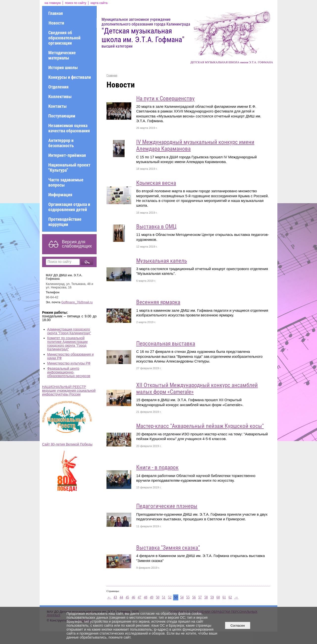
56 (194, 597)
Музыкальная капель (162, 261)
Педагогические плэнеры (167, 506)
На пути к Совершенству (165, 98)
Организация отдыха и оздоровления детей (69, 207)
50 (158, 597)
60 (218, 597)
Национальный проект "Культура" (69, 168)
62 (230, 597)
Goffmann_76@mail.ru (77, 302)
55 (188, 597)
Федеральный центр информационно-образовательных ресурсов (69, 372)
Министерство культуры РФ (69, 363)
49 (152, 597)
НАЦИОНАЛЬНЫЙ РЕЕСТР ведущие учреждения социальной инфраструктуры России (69, 391)
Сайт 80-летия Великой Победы (67, 444)
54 (182, 597)
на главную (53, 3)
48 (146, 597)
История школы (63, 68)
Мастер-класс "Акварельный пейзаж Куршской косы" (200, 426)
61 (224, 597)
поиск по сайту (76, 3)
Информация (60, 195)
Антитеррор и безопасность (61, 143)
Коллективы (60, 97)
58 (206, 597)
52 (170, 597)
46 (133, 597)
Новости (56, 23)
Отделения (58, 87)
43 (115, 597)
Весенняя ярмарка (158, 302)
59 (212, 597)
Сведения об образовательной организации (64, 38)
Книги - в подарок (157, 467)
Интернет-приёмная (67, 155)
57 (200, 597)
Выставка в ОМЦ (156, 227)
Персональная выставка (166, 344)
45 (127, 597)
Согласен (238, 626)
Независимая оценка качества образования (69, 128)
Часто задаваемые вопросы (66, 182)
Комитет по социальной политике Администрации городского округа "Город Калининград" (67, 344)
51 (164, 597)
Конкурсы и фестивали (70, 77)
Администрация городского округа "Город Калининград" (69, 331)
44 (121, 597)
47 (139, 597)
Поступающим (62, 116)
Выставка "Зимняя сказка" (168, 548)
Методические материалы (62, 55)
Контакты (57, 106)
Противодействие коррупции (65, 222)
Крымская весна (156, 183)
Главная (56, 13)
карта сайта (99, 3)
